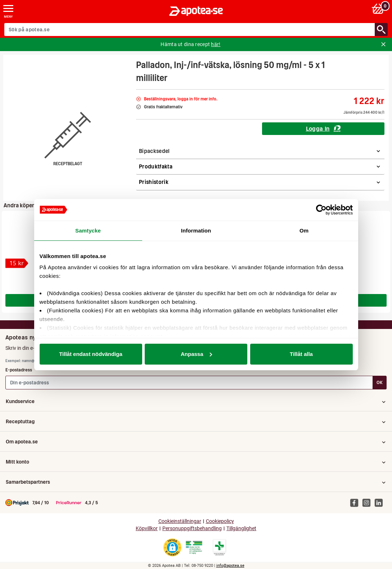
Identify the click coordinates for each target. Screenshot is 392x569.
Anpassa (196, 354)
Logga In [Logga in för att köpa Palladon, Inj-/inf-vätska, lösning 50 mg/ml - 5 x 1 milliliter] (323, 128)
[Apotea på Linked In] (380, 502)
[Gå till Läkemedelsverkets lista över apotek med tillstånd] (219, 547)
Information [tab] (196, 231)
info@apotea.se (230, 566)
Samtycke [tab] (88, 231)
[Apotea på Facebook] (356, 502)
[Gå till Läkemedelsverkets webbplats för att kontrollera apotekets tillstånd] (194, 547)
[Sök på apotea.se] (190, 30)
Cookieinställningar (180, 521)
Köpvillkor (147, 529)
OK (380, 382)
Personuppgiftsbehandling (192, 529)
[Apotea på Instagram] (368, 502)
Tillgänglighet (241, 529)
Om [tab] (304, 231)
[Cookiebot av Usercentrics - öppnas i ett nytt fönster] (321, 210)
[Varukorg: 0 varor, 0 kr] (379, 8)
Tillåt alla (301, 354)
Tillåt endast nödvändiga (91, 354)
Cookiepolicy (220, 521)
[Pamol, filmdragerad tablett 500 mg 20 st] (17, 263)
